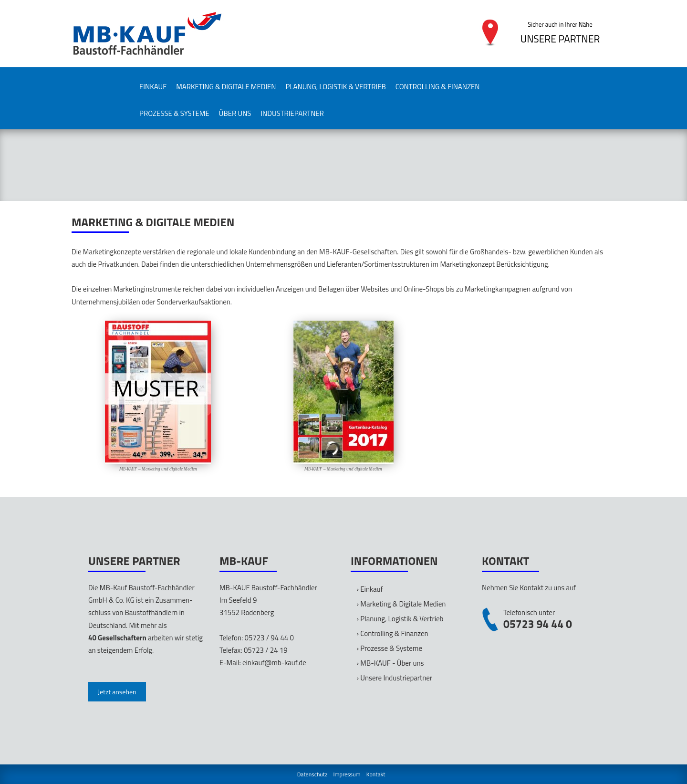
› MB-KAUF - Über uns (390, 663)
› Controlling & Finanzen (393, 633)
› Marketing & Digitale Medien (401, 604)
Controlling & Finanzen (438, 87)
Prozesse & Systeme (174, 113)
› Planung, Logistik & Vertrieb (400, 619)
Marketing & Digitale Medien (226, 87)
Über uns (235, 113)
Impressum (347, 774)
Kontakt (376, 774)
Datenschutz (312, 774)
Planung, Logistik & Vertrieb (336, 87)
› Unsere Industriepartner (395, 678)
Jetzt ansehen (117, 692)
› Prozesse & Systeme (390, 648)
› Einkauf (370, 589)
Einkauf (153, 87)
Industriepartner (292, 113)
